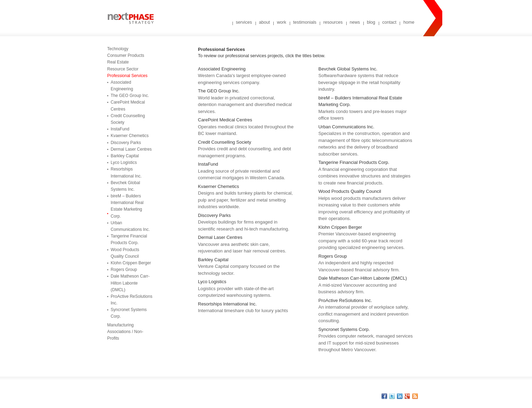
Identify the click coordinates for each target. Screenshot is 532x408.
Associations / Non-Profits (125, 335)
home (409, 22)
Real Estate (118, 62)
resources (333, 22)
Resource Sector (123, 69)
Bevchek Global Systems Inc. (125, 186)
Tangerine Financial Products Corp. (129, 239)
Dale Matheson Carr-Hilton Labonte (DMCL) (130, 283)
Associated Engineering (122, 86)
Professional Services (127, 76)
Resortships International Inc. (126, 172)
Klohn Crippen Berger (131, 263)
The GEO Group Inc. (130, 96)
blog (371, 22)
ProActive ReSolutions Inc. (131, 300)
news (355, 22)
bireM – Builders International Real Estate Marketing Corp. (127, 206)
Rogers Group (124, 270)
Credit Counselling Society (128, 119)
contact (389, 22)
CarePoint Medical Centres (128, 105)
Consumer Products (126, 55)
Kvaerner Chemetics (130, 136)
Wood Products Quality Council (125, 253)
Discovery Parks (126, 143)
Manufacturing (120, 325)
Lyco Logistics (124, 163)
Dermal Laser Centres (131, 149)
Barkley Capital (125, 156)
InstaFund (120, 129)
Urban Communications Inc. (130, 226)
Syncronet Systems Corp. (129, 313)
